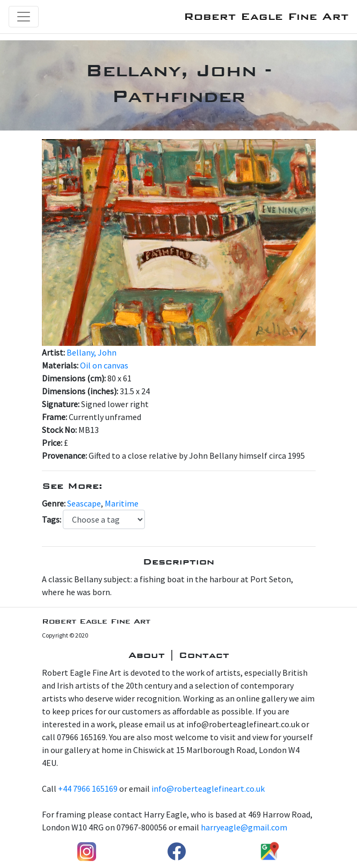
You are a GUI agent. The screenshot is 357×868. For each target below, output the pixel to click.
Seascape (84, 503)
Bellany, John (92, 352)
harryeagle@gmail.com (244, 827)
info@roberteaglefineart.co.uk (208, 789)
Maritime (122, 503)
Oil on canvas (104, 365)
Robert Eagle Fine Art (266, 16)
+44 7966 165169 (88, 789)
